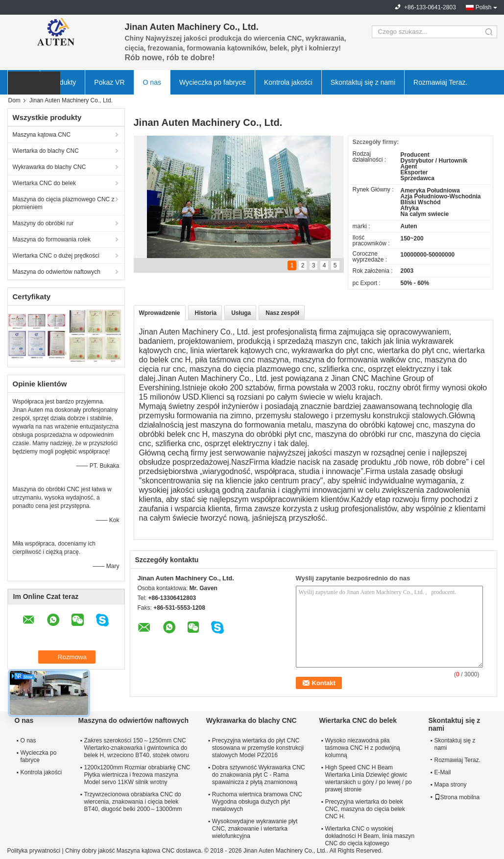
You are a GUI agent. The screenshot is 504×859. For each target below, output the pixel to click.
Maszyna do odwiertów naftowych (57, 272)
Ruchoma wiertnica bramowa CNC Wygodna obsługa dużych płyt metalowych (257, 802)
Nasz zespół (282, 313)
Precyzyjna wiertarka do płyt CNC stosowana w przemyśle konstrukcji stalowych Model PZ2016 (258, 748)
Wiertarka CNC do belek (44, 183)
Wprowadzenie (160, 313)
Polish (484, 7)
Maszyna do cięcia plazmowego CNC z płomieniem (64, 203)
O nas (152, 82)
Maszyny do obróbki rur (43, 223)
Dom (14, 100)
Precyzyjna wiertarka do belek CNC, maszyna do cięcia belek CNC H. (365, 809)
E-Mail (443, 772)
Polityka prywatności (34, 851)
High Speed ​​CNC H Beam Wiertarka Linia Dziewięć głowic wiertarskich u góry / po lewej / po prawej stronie (368, 778)
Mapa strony (451, 785)
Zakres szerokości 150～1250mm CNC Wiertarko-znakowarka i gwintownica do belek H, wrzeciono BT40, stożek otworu (137, 748)
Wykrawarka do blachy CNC (49, 167)
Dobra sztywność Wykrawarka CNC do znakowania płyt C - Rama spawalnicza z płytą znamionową (259, 775)
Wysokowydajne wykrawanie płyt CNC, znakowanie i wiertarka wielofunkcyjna (255, 829)
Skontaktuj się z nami (363, 82)
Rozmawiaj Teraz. (440, 82)
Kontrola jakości (288, 82)
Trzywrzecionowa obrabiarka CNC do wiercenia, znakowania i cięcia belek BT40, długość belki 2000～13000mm (133, 802)
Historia (206, 313)
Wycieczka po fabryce (213, 82)
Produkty (62, 82)
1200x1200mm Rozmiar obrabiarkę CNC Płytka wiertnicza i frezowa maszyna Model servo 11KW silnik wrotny (137, 775)
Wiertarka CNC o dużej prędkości (56, 256)
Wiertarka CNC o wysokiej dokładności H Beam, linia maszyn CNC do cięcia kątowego (370, 836)
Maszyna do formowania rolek (52, 239)
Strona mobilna (457, 797)
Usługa (241, 313)
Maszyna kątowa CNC (42, 135)
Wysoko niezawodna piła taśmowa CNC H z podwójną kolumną (362, 748)
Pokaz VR (109, 82)
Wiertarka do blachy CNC (46, 151)
